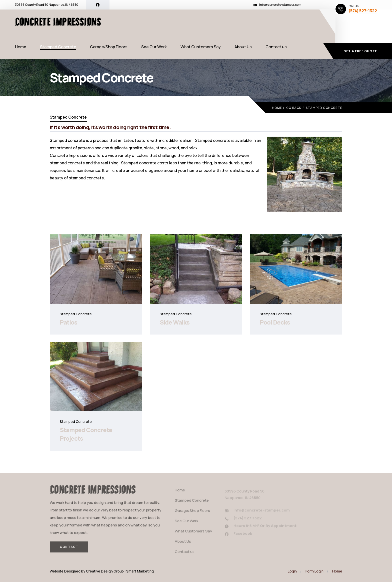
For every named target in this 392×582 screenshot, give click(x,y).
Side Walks (175, 322)
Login (292, 571)
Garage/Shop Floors (109, 47)
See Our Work (154, 47)
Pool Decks (275, 322)
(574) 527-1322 (363, 11)
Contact (69, 549)
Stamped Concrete (58, 47)
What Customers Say (201, 47)
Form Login (314, 571)
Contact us (276, 47)
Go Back (294, 108)
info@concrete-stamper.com (280, 5)
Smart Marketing (140, 571)
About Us (243, 47)
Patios (68, 322)
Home (21, 47)
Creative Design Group (105, 571)
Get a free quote (360, 51)
